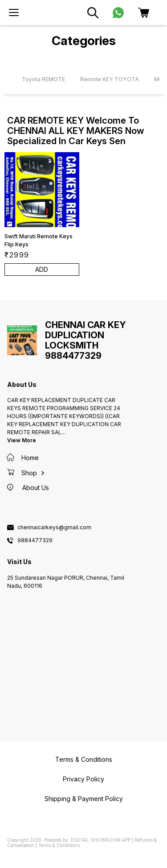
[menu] (14, 12)
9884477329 (35, 540)
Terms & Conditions (59, 845)
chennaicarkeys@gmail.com (54, 527)
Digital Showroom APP (101, 840)
